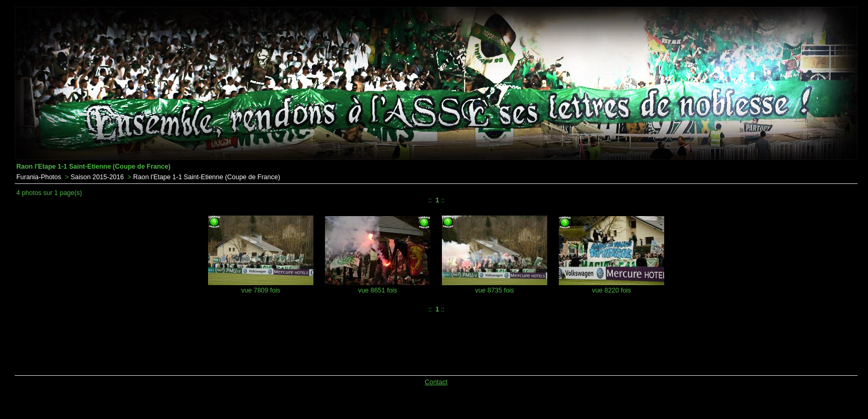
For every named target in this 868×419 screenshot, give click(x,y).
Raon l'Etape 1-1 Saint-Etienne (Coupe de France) (207, 177)
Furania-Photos (39, 177)
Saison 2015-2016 (97, 177)
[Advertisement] (284, 342)
